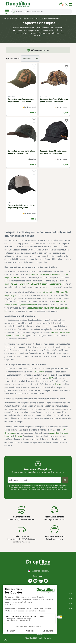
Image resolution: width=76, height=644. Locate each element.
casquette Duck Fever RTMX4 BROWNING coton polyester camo (33, 284)
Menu (7, 12)
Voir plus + (11, 494)
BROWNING (39, 372)
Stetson (58, 385)
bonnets (8, 436)
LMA (51, 379)
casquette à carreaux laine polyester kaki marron (35, 304)
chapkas (18, 436)
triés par (17, 59)
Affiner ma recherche (40, 51)
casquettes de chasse (59, 433)
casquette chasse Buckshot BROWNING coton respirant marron (36, 277)
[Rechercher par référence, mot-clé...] (42, 12)
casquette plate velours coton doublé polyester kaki (37, 310)
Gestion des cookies (45, 639)
